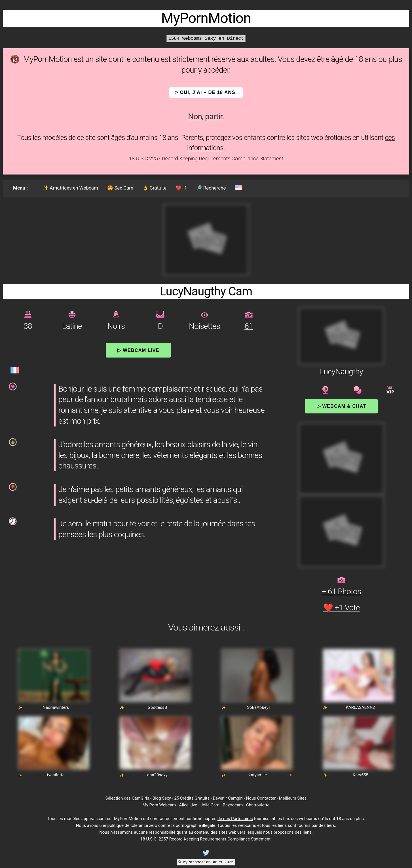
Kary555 (361, 775)
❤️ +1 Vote (342, 608)
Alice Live (188, 805)
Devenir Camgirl (228, 798)
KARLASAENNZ (360, 707)
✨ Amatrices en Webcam (70, 188)
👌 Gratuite (154, 188)
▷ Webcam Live (138, 350)
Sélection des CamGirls (127, 798)
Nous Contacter (261, 798)
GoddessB (157, 707)
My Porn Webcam (159, 805)
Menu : (20, 188)
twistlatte (56, 775)
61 (249, 326)
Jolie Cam (210, 805)
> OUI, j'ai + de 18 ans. (206, 92)
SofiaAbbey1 (259, 707)
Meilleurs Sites (293, 798)
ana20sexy (157, 775)
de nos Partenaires (235, 819)
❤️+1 (181, 188)
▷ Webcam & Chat (341, 406)
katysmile (258, 775)
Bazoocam (233, 805)
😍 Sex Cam (120, 188)
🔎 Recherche (211, 188)
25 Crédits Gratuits (192, 798)
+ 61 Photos (342, 591)
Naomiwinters (56, 707)
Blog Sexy (162, 798)
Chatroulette (258, 805)
